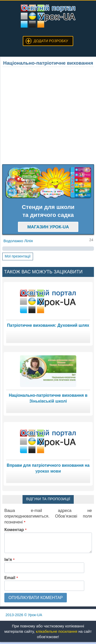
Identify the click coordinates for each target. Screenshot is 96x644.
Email (11, 578)
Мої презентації (18, 256)
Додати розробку (51, 41)
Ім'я (9, 560)
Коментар (15, 530)
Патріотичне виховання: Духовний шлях (48, 325)
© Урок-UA (24, 615)
